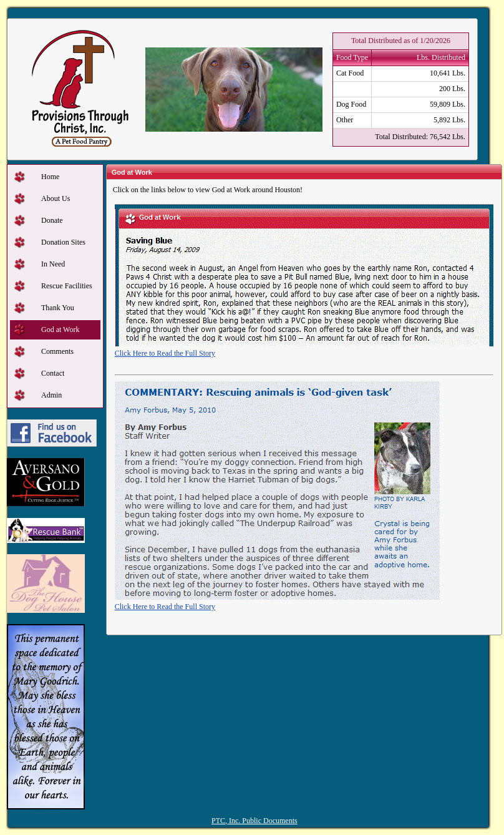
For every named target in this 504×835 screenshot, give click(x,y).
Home (50, 177)
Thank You (58, 308)
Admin (51, 395)
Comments (57, 351)
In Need (53, 264)
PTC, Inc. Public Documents (254, 821)
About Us (56, 198)
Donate (52, 220)
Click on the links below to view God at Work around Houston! (208, 190)
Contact (53, 373)
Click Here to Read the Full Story (165, 353)
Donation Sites (63, 242)
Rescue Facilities (67, 286)
